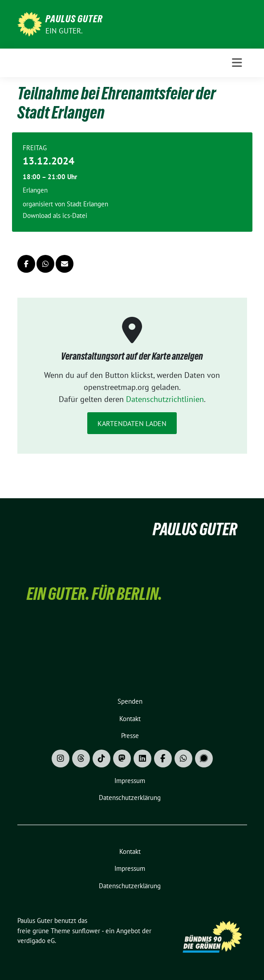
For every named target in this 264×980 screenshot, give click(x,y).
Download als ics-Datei (55, 215)
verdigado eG (36, 941)
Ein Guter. (64, 31)
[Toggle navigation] (237, 63)
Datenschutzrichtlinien (165, 399)
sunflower (86, 931)
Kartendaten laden (132, 423)
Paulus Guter (74, 19)
